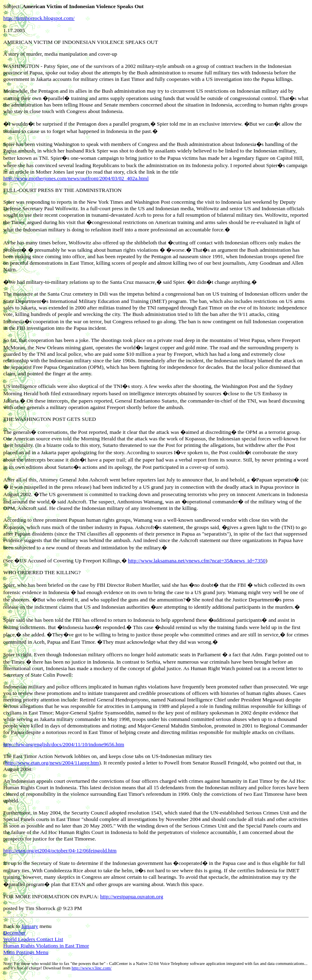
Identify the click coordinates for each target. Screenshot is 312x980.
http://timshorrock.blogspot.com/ (39, 18)
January (29, 926)
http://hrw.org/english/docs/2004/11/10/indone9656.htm (64, 744)
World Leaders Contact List (33, 939)
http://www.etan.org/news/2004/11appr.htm (52, 763)
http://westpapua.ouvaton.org (131, 896)
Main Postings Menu (26, 952)
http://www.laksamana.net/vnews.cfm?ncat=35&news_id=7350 (197, 561)
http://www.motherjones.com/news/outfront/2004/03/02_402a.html (76, 178)
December (14, 933)
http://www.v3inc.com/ (91, 968)
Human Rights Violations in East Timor (46, 946)
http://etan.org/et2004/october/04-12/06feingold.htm (60, 850)
